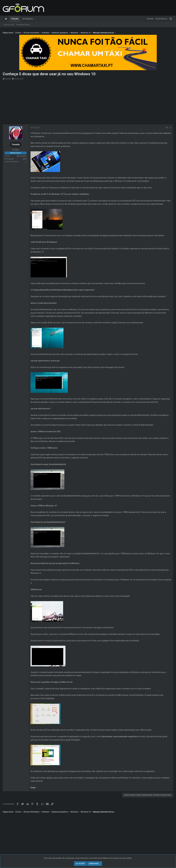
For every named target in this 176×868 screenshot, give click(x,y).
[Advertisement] (88, 103)
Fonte (33, 788)
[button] (35, 19)
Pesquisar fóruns (23, 25)
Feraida (8, 79)
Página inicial (6, 19)
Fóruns (15, 19)
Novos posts (9, 25)
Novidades (28, 19)
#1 (170, 128)
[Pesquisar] (171, 19)
